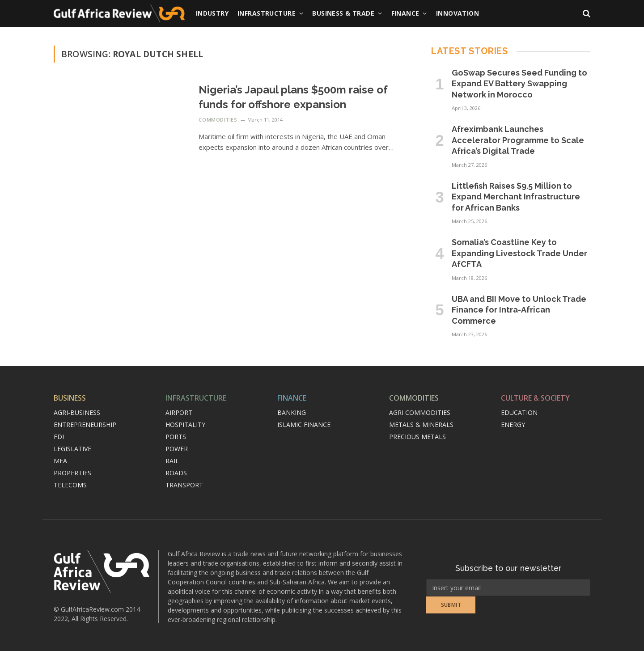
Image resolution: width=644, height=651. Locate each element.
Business (70, 398)
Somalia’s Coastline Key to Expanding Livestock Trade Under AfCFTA (519, 253)
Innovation (458, 13)
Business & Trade (343, 13)
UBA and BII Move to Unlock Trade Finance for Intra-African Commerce (519, 310)
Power (177, 449)
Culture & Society (535, 398)
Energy (513, 425)
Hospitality (185, 425)
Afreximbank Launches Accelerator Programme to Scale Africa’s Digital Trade (518, 140)
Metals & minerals (421, 425)
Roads (176, 473)
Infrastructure (267, 13)
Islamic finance (304, 425)
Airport (179, 412)
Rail (172, 461)
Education (519, 412)
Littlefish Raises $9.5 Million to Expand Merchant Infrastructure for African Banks (516, 197)
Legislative (72, 449)
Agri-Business (77, 412)
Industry (212, 13)
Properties (72, 473)
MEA (60, 461)
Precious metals (417, 437)
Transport (184, 485)
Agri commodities (420, 412)
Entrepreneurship (85, 425)
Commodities (218, 120)
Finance (405, 13)
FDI (59, 437)
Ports (176, 437)
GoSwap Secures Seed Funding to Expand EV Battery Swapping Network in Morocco (519, 84)
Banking (292, 412)
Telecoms (70, 485)
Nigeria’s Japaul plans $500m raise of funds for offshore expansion (293, 97)
